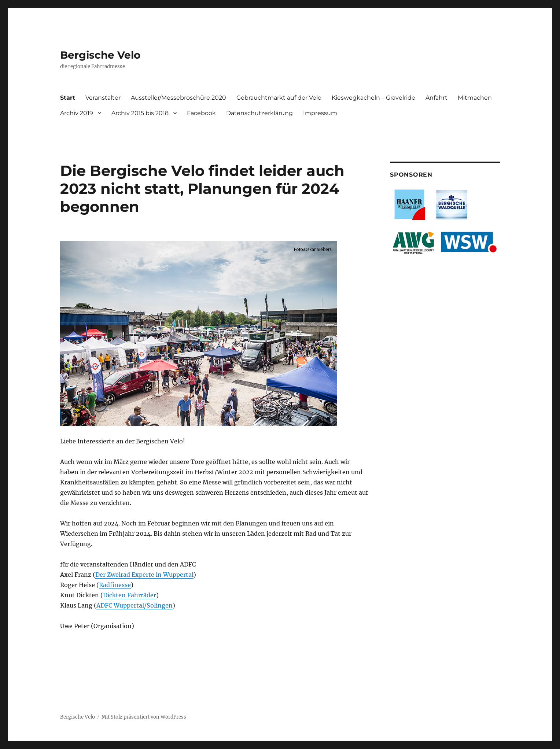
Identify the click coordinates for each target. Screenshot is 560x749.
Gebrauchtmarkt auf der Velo (279, 98)
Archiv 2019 (77, 113)
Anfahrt (436, 98)
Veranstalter (103, 98)
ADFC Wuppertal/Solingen (135, 605)
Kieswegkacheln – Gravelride (373, 98)
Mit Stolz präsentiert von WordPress (144, 717)
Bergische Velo (100, 55)
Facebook (201, 113)
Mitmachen (475, 98)
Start (68, 98)
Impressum (320, 113)
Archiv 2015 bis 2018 (140, 113)
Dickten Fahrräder (130, 595)
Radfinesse (115, 585)
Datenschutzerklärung (259, 113)
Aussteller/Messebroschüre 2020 (178, 98)
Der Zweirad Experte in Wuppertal (144, 575)
